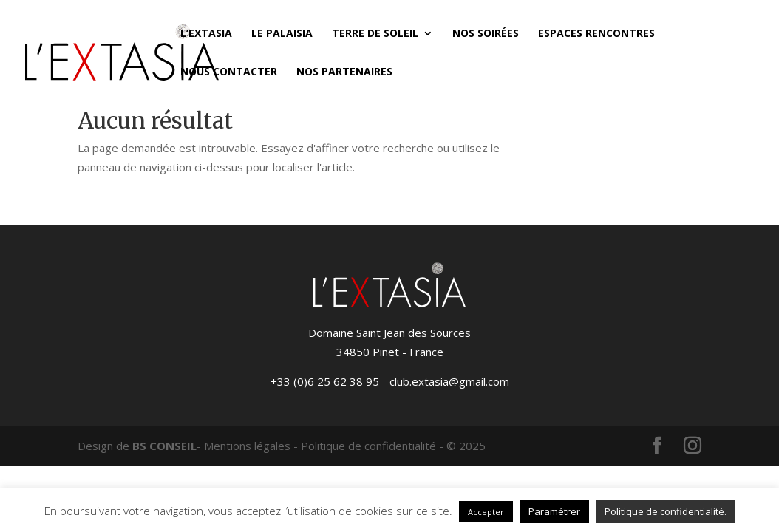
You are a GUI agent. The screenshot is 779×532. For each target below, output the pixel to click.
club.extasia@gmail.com (449, 381)
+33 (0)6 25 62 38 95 (325, 381)
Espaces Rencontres (596, 34)
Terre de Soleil (375, 34)
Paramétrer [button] (554, 511)
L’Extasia (206, 34)
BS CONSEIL (164, 446)
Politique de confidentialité (368, 446)
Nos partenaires (344, 72)
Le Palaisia (282, 34)
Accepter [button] (486, 512)
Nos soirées (486, 34)
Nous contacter (229, 72)
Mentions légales (247, 446)
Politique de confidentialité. (666, 511)
